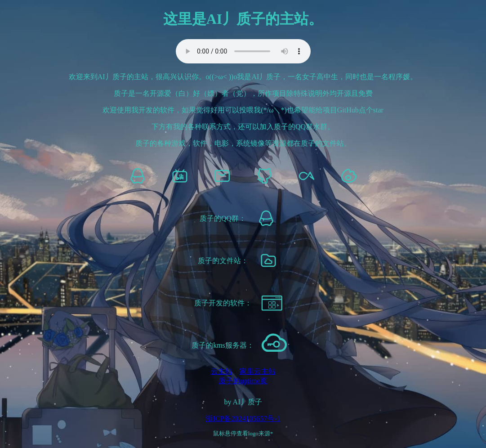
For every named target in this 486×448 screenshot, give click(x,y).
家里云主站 (258, 371)
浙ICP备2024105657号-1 (243, 419)
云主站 (222, 371)
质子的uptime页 (243, 381)
